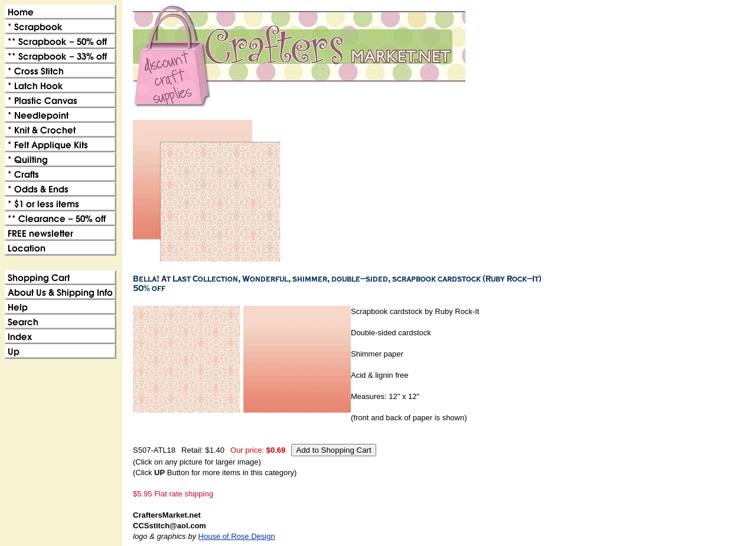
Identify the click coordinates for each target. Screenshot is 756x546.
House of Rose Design (237, 536)
